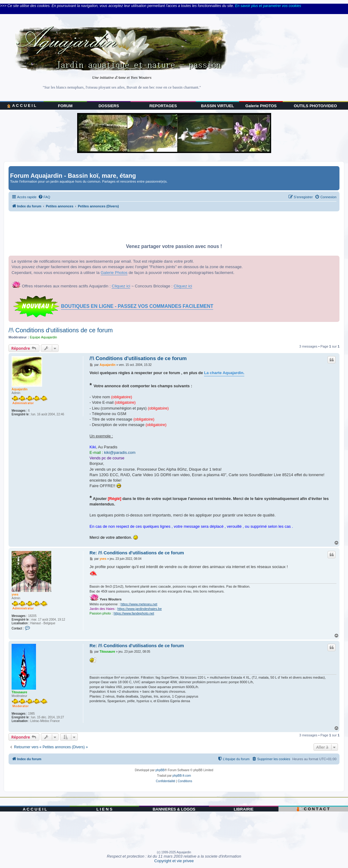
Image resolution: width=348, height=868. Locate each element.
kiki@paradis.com (120, 452)
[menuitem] (44, 197)
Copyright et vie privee (174, 861)
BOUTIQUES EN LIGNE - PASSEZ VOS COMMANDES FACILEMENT (137, 306)
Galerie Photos (114, 273)
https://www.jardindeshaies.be (140, 609)
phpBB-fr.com (182, 776)
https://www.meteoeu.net (139, 604)
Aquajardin (20, 389)
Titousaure (19, 692)
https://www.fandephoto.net (134, 613)
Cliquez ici (121, 286)
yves (15, 594)
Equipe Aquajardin (43, 337)
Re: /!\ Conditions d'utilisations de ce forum (137, 553)
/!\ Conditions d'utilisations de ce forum (61, 330)
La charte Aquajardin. (224, 373)
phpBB (160, 770)
